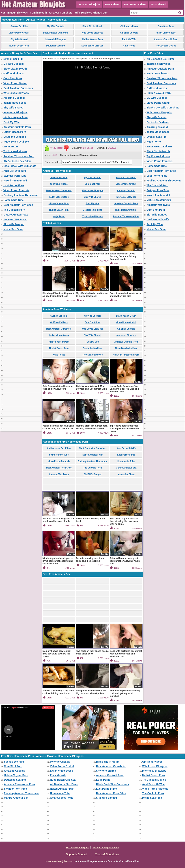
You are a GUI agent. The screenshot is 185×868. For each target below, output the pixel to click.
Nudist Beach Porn (19, 46)
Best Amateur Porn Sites (18, 205)
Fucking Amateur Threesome (21, 195)
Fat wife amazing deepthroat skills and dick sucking (91, 560)
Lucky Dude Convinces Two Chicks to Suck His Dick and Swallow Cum (124, 389)
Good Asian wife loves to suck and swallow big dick (125, 295)
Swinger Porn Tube (15, 176)
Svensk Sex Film (19, 26)
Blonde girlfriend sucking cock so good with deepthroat (58, 295)
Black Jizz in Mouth (92, 26)
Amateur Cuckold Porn (166, 39)
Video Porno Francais (16, 190)
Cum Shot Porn (166, 26)
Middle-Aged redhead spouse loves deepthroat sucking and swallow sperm (58, 561)
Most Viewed (159, 5)
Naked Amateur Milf (15, 181)
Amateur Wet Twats (15, 219)
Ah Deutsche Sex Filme (17, 161)
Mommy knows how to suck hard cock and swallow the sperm (57, 654)
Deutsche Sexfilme (56, 46)
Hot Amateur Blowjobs (77, 848)
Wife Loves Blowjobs (92, 33)
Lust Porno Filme (14, 185)
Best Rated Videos (135, 5)
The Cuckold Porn (14, 210)
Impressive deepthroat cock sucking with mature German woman (125, 429)
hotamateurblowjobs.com (59, 861)
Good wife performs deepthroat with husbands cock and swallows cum (126, 654)
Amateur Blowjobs (89, 5)
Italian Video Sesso (166, 33)
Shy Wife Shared (19, 39)
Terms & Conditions (107, 854)
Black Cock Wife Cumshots (20, 166)
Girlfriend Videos (129, 26)
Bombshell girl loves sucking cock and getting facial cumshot (125, 693)
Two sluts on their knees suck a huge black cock (92, 652)
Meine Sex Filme (13, 229)
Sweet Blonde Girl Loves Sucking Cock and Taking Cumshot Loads (123, 256)
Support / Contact (77, 854)
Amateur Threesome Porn (19, 156)
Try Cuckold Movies (166, 46)
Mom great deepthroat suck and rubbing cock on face (92, 255)
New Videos (112, 5)
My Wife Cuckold (56, 26)
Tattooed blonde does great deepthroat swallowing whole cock (125, 561)
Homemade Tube (14, 200)
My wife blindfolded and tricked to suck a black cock (92, 295)
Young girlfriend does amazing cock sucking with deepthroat (58, 427)
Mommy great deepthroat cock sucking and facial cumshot (92, 427)
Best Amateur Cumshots (56, 33)
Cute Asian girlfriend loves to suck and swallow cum (57, 388)
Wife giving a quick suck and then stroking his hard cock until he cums (124, 521)
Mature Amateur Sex (16, 215)
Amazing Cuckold (129, 33)
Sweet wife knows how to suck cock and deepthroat (58, 255)
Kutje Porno (129, 46)
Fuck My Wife (129, 39)
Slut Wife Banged (14, 224)
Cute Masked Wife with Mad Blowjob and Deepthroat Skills (92, 388)
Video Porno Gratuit (19, 33)
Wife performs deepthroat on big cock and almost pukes (91, 692)
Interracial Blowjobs (56, 39)
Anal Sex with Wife (15, 171)
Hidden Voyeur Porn (92, 39)
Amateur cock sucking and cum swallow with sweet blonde (59, 520)
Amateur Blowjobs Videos (83, 155)
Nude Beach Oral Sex (92, 46)
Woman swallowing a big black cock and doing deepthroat (58, 692)
